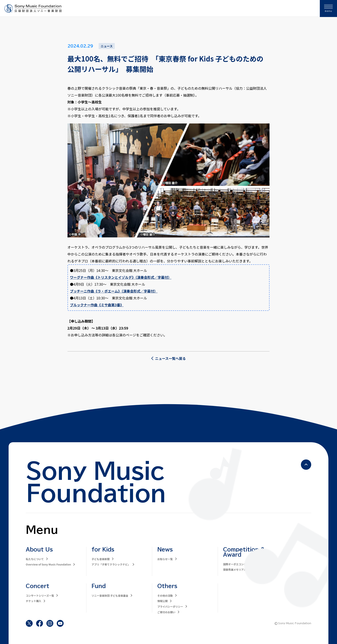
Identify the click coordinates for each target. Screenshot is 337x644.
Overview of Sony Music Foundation (48, 564)
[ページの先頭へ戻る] (306, 465)
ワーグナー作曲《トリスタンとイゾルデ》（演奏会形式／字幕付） (121, 277)
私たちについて (35, 559)
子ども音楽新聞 (101, 559)
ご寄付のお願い (166, 612)
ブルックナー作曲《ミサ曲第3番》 (97, 305)
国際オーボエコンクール (237, 564)
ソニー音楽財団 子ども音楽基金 (110, 595)
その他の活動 (165, 595)
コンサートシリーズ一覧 (40, 595)
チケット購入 (34, 601)
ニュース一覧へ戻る (168, 358)
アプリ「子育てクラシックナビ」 (111, 564)
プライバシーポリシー (170, 606)
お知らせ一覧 (165, 559)
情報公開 (162, 601)
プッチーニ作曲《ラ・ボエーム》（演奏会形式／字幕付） (114, 291)
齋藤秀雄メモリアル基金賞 (239, 569)
